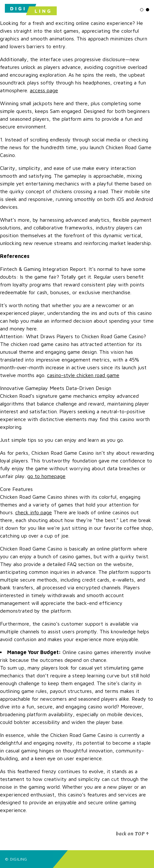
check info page (34, 512)
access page (44, 90)
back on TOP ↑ (133, 834)
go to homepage (46, 476)
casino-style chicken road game (83, 375)
